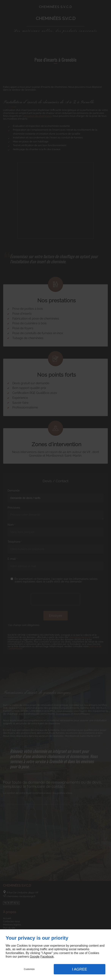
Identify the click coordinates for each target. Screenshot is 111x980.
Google (35, 957)
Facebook (47, 957)
